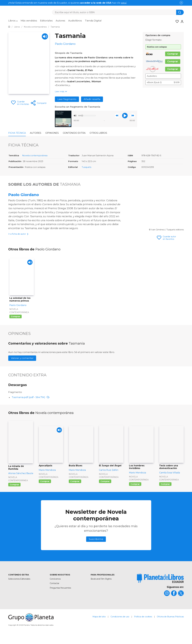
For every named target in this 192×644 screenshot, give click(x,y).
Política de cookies (143, 626)
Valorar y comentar (22, 367)
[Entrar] (181, 22)
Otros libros (98, 133)
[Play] (45, 36)
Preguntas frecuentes (60, 597)
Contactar (55, 593)
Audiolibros (75, 21)
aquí (124, 3)
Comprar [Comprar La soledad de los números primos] (16, 326)
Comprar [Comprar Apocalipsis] (45, 491)
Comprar (173, 54)
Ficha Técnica (17, 133)
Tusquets (86, 167)
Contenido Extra (74, 133)
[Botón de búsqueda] (180, 12)
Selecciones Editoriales (19, 588)
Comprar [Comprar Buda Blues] (75, 491)
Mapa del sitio (99, 626)
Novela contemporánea (35, 155)
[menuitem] (13, 22)
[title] (160, 588)
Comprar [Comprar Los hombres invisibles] (135, 493)
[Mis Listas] (176, 22)
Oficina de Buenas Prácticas (170, 626)
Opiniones (52, 133)
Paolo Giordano (24, 195)
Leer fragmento (67, 99)
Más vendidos (29, 21)
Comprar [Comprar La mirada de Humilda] (14, 494)
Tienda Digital (93, 21)
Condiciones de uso (120, 626)
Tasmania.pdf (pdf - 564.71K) (31, 407)
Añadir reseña (92, 99)
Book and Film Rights (101, 588)
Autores (60, 21)
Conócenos (55, 588)
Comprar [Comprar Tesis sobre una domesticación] (165, 493)
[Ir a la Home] (9, 27)
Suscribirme (96, 548)
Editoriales (46, 21)
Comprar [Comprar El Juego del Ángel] (105, 491)
